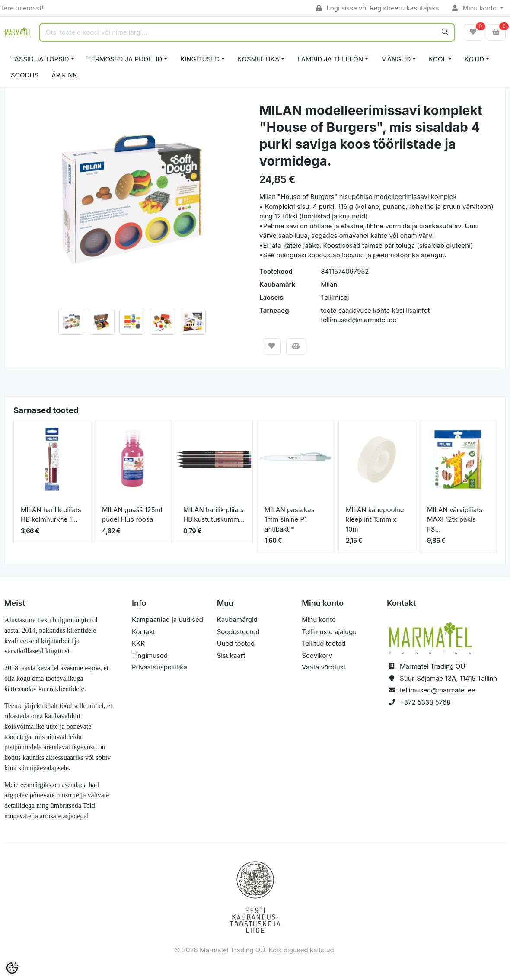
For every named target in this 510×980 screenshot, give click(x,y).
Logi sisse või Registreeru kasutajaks (378, 8)
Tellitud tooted (324, 643)
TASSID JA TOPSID (40, 59)
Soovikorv (317, 655)
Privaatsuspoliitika (159, 667)
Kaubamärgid (237, 620)
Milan (329, 284)
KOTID (474, 59)
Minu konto (475, 8)
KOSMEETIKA (258, 59)
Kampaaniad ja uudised (167, 620)
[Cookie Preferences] (12, 968)
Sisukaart (231, 655)
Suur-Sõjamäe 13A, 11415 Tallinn (448, 678)
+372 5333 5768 (425, 702)
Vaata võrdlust (324, 667)
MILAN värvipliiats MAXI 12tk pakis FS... (455, 519)
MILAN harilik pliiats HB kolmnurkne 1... (51, 515)
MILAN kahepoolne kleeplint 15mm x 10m (375, 519)
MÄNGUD (396, 59)
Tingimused (150, 655)
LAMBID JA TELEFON (330, 59)
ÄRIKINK (64, 75)
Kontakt (143, 632)
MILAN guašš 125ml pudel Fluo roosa (132, 515)
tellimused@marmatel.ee (438, 690)
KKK (138, 643)
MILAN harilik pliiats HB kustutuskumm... (214, 515)
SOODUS (25, 75)
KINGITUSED (200, 59)
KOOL (438, 59)
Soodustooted (238, 632)
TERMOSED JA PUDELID (125, 59)
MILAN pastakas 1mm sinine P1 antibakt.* (290, 519)
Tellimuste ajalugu (329, 632)
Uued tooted (236, 643)
